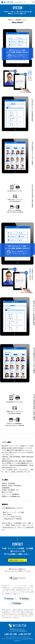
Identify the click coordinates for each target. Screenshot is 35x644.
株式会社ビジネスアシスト (18, 629)
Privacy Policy (26, 639)
